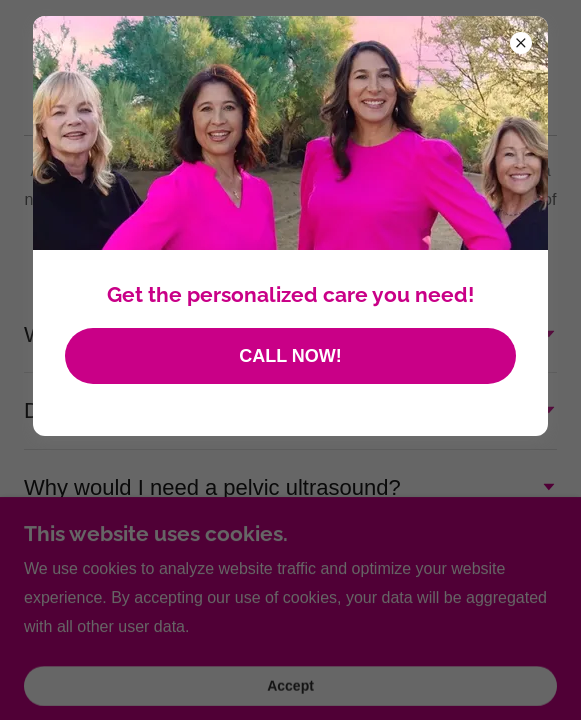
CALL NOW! (290, 356)
